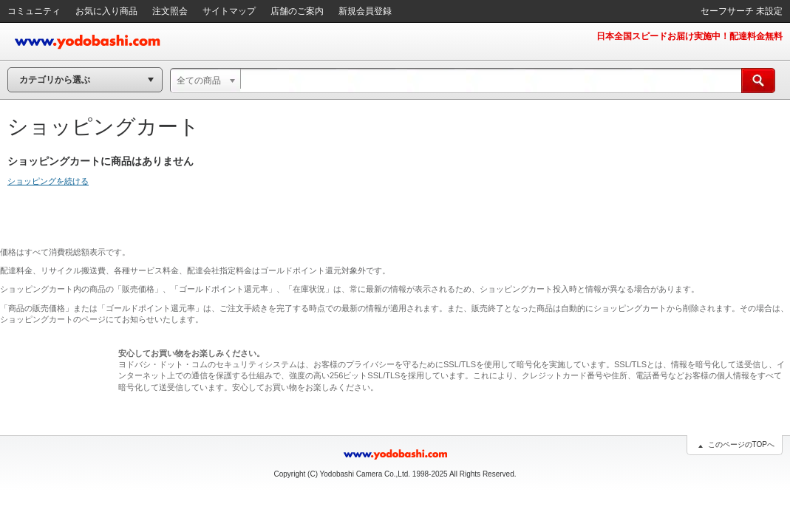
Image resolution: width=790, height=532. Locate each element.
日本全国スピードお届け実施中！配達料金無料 (689, 36)
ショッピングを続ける (48, 181)
